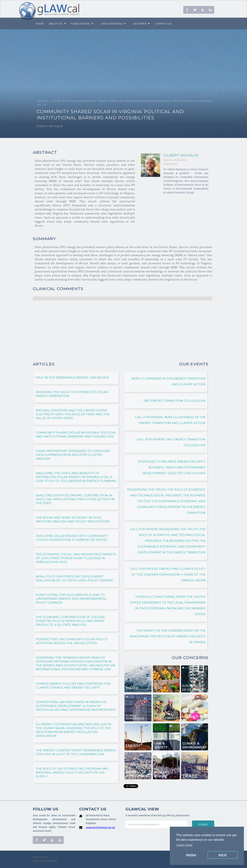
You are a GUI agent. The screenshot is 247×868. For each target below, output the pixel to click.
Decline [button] (191, 855)
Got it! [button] (223, 855)
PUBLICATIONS (80, 24)
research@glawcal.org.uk (100, 828)
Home (40, 24)
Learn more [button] (184, 845)
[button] (57, 24)
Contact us (163, 24)
